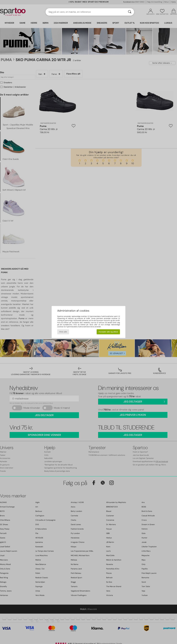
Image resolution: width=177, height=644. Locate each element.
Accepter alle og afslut (108, 332)
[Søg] (130, 12)
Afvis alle (63, 332)
